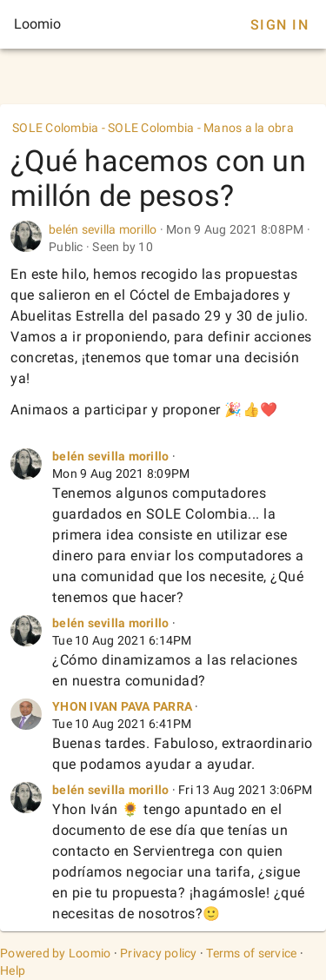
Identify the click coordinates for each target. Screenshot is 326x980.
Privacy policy (159, 953)
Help (13, 970)
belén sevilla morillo (103, 229)
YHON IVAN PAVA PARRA (122, 706)
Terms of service (251, 953)
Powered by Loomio (55, 953)
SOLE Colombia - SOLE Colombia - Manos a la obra (153, 128)
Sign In (279, 25)
